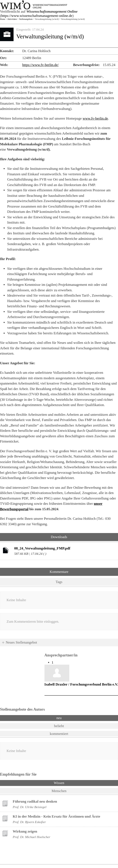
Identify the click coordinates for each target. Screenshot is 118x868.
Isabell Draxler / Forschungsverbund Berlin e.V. (81, 684)
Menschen (59, 791)
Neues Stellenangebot (21, 642)
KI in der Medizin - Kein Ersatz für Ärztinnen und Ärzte (56, 816)
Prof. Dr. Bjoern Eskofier (29, 822)
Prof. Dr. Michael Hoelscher (31, 837)
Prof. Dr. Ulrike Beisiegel (30, 807)
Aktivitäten (12, 19)
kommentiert (59, 734)
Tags (59, 582)
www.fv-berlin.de (95, 118)
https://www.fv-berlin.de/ (40, 65)
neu (59, 718)
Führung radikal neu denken (35, 801)
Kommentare (59, 572)
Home (3, 19)
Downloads (59, 537)
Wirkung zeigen (25, 831)
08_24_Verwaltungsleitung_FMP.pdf (42, 548)
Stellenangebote (26, 19)
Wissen (70, 783)
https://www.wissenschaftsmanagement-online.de (37, 16)
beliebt (59, 726)
